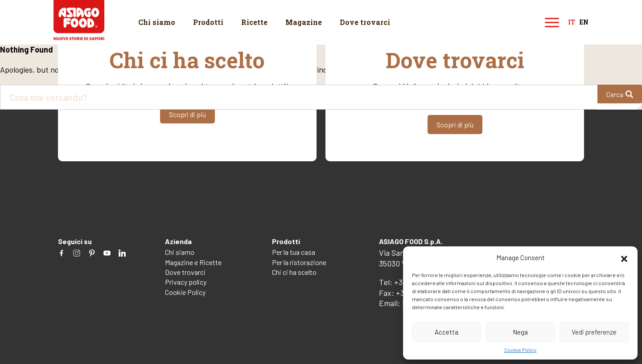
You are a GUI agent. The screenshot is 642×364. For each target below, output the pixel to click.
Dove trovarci (365, 22)
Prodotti (208, 22)
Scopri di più (187, 114)
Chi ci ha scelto (294, 272)
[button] (624, 258)
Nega (520, 332)
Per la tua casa (294, 252)
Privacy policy (186, 282)
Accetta (447, 332)
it (572, 22)
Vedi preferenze (594, 332)
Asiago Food (79, 20)
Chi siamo (157, 22)
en (584, 22)
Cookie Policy (521, 350)
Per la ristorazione (299, 262)
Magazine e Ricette (193, 262)
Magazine (304, 22)
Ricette (254, 22)
